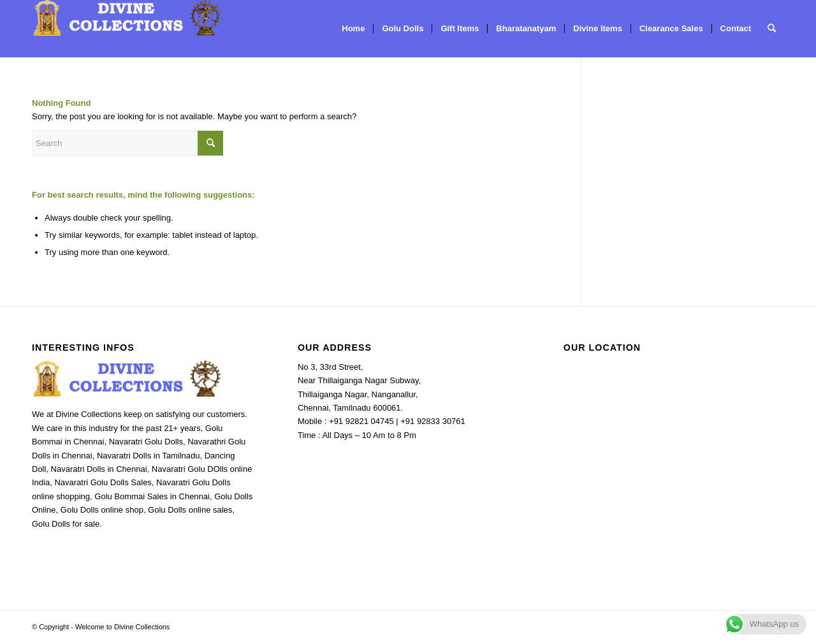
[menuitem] (353, 29)
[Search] (772, 29)
